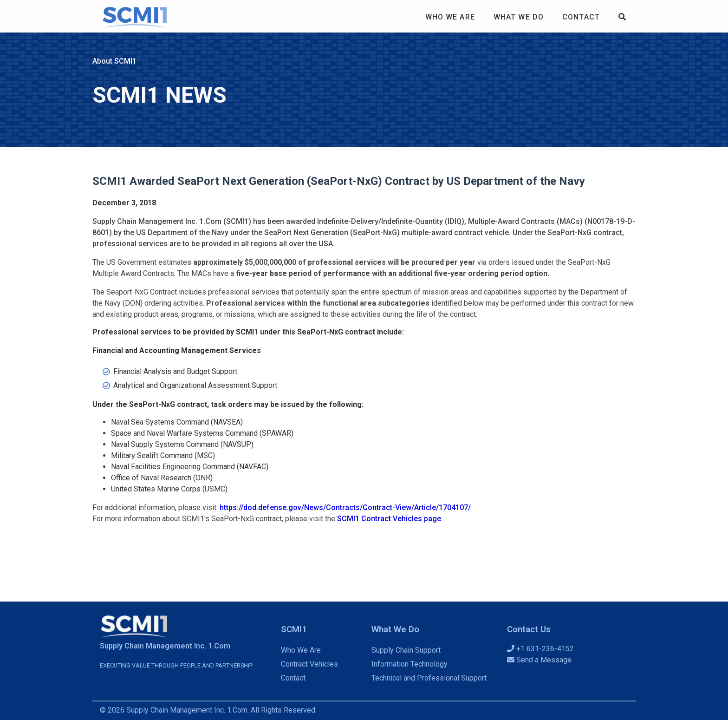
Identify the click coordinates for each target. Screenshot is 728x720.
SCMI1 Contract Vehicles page (389, 519)
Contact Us (529, 629)
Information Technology (409, 664)
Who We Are (450, 17)
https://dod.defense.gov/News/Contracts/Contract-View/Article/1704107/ (345, 507)
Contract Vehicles (309, 664)
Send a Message (539, 660)
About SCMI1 (114, 61)
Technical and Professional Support (429, 678)
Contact (581, 17)
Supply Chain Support (406, 650)
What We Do (519, 17)
